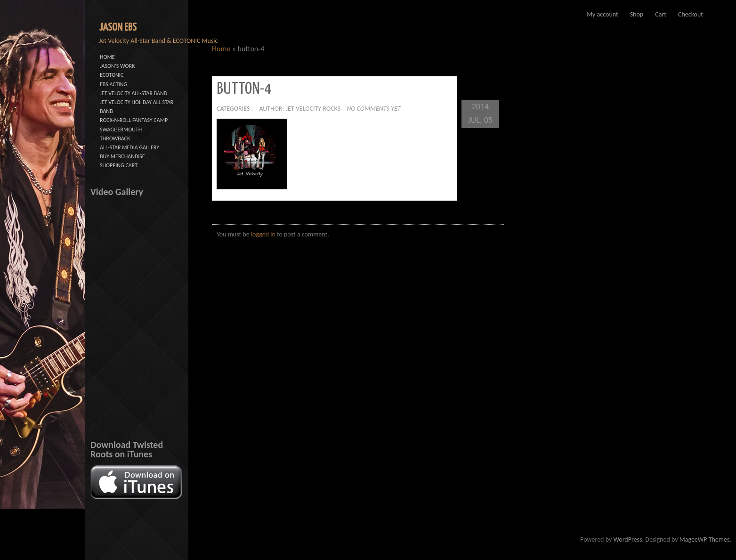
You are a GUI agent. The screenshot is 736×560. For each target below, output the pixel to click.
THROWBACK (115, 138)
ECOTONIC (112, 75)
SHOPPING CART (119, 165)
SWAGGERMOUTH (121, 130)
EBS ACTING (113, 84)
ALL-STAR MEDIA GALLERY (129, 147)
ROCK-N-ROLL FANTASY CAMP (134, 120)
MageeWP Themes (705, 540)
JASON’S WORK (117, 66)
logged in (263, 234)
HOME (107, 57)
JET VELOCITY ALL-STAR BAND (133, 93)
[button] (252, 154)
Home (221, 49)
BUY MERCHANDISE (122, 156)
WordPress (627, 540)
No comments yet (373, 109)
